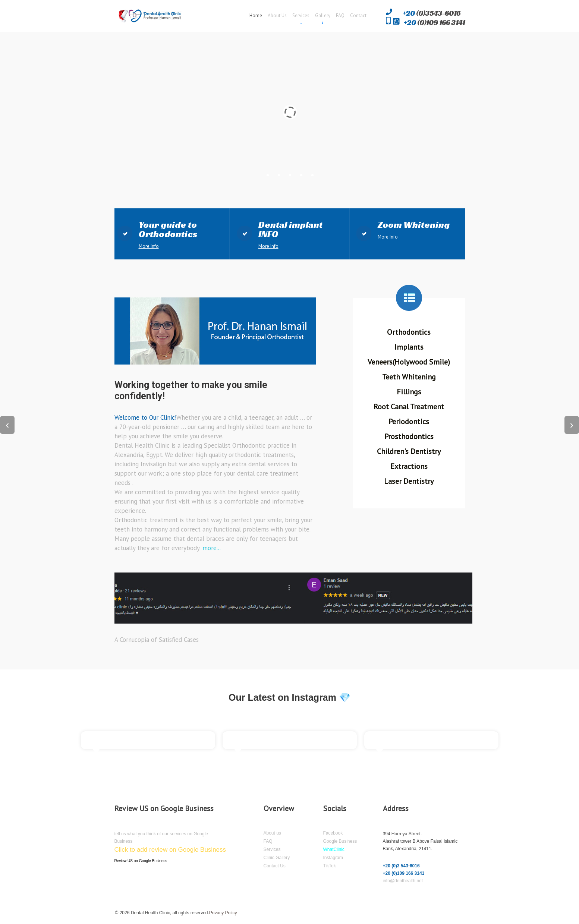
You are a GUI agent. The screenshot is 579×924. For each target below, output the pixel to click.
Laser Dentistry (409, 481)
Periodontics (409, 422)
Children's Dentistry (409, 451)
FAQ (340, 15)
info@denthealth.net (403, 881)
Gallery (323, 16)
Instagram (333, 858)
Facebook (333, 833)
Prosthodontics (409, 436)
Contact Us (275, 866)
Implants (409, 347)
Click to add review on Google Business (170, 850)
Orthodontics (409, 332)
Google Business (340, 841)
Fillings (409, 392)
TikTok (330, 866)
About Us (277, 15)
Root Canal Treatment (409, 407)
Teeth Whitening (409, 377)
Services (301, 16)
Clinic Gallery (277, 858)
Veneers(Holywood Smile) (409, 362)
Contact (358, 15)
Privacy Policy (223, 913)
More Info (149, 246)
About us (272, 833)
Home (256, 15)
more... (211, 548)
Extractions (409, 466)
